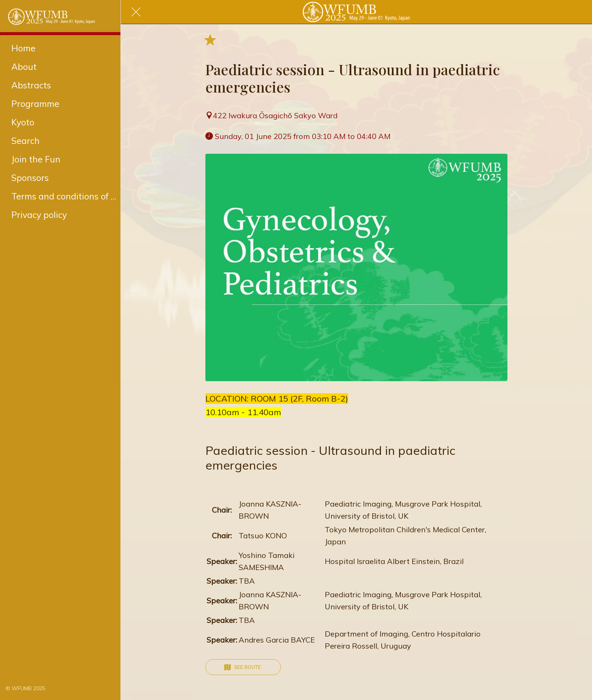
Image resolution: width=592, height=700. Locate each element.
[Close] (136, 12)
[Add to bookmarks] (210, 39)
